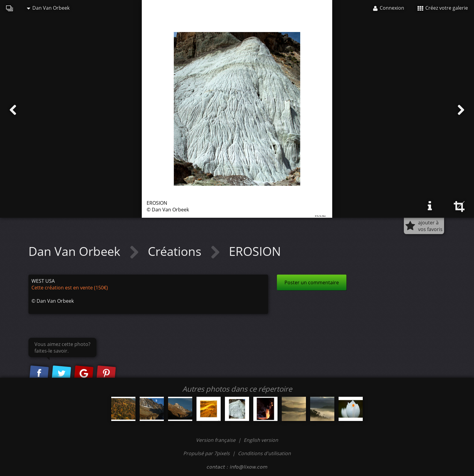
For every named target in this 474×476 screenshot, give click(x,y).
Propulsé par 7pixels (206, 453)
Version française (216, 440)
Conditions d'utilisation (264, 453)
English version (261, 440)
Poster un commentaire (312, 282)
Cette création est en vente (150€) (70, 288)
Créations (176, 251)
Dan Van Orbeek (48, 8)
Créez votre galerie (443, 8)
